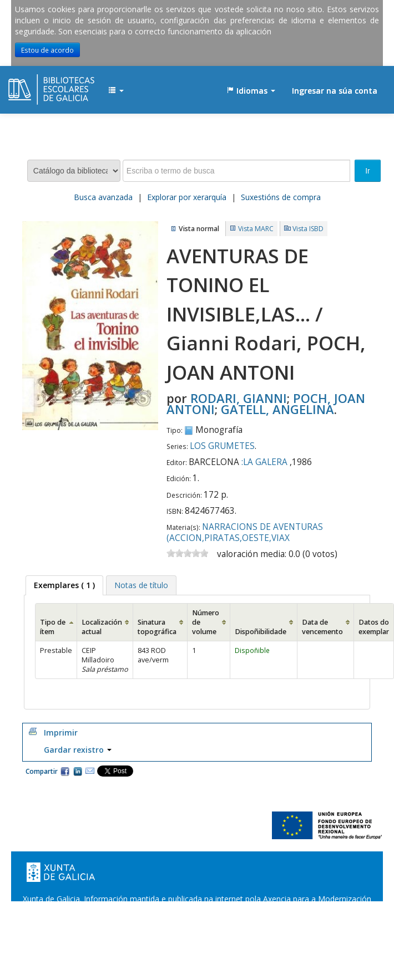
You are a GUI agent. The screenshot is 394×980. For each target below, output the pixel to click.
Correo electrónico (90, 771)
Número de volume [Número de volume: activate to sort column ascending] (206, 622)
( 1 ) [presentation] (64, 585)
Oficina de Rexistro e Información (123, 921)
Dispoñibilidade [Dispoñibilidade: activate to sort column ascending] (261, 632)
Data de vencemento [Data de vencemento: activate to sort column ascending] (322, 627)
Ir (368, 171)
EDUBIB (36, 85)
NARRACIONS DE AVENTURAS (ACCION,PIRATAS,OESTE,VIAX (245, 532)
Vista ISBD (308, 229)
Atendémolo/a (303, 921)
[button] (116, 91)
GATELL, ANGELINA (277, 409)
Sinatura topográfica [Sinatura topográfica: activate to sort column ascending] (157, 627)
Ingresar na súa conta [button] (335, 91)
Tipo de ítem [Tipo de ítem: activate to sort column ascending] (53, 627)
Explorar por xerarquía (187, 197)
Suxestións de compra (281, 197)
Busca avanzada (103, 197)
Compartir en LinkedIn (78, 771)
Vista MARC (256, 229)
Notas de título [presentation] (141, 585)
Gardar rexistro (78, 750)
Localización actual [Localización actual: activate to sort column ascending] (102, 627)
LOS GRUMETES (222, 446)
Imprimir (61, 733)
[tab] (64, 585)
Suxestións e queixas (230, 921)
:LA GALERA (264, 462)
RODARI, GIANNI (239, 398)
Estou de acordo (47, 50)
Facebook (65, 771)
